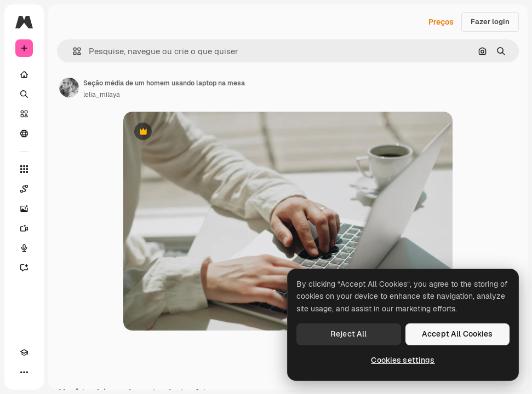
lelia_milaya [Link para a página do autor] (102, 95)
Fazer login (490, 22)
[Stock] (24, 114)
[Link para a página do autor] (69, 88)
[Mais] (24, 372)
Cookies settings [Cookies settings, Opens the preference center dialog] (403, 360)
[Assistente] (24, 268)
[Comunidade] (24, 134)
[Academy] (24, 352)
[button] (73, 51)
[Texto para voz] (24, 248)
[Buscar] (24, 94)
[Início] (24, 74)
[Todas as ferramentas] (24, 169)
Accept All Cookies (457, 334)
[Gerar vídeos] (24, 228)
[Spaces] (24, 189)
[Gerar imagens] (24, 208)
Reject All (348, 334)
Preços (441, 22)
